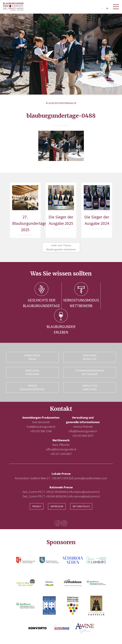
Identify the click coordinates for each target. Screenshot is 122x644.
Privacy (37, 506)
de (107, 8)
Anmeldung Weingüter (90, 357)
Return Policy (81, 506)
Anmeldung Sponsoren (32, 372)
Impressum (57, 506)
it (102, 8)
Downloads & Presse (32, 357)
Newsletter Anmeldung (90, 387)
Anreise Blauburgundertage (32, 387)
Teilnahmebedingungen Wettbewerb (90, 372)
